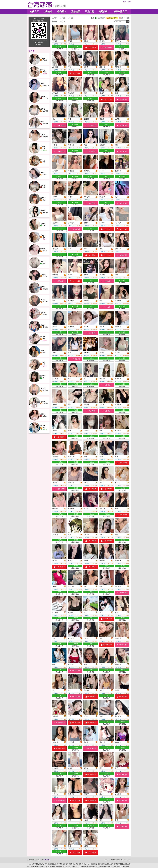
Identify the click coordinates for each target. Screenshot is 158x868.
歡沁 (44, 225)
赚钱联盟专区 (120, 12)
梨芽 (44, 339)
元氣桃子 (45, 136)
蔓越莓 (45, 251)
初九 (44, 364)
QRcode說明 (39, 45)
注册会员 (76, 12)
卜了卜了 (45, 98)
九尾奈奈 (45, 213)
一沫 (44, 148)
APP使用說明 (39, 42)
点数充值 (48, 12)
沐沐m (45, 314)
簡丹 (44, 263)
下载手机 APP (39, 19)
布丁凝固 (45, 391)
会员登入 (62, 12)
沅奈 (44, 352)
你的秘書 (45, 111)
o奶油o (45, 416)
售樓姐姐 (45, 289)
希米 (44, 378)
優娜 (44, 200)
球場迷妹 (45, 327)
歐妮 (44, 237)
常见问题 (89, 12)
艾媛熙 (45, 72)
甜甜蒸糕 (45, 403)
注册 (129, 2)
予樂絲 (45, 60)
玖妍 (44, 162)
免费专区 (34, 12)
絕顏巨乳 (45, 124)
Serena (45, 174)
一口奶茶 (45, 302)
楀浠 (44, 428)
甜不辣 (45, 276)
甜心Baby (46, 86)
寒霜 (44, 187)
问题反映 (103, 12)
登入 (125, 2)
